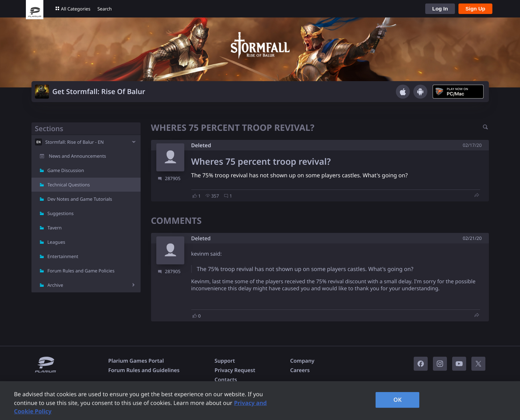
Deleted (201, 145)
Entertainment (63, 256)
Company (302, 361)
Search (104, 9)
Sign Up (475, 9)
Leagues (56, 242)
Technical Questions (69, 185)
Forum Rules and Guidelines (144, 370)
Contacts (226, 380)
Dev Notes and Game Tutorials (80, 199)
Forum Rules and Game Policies (81, 271)
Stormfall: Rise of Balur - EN (75, 142)
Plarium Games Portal (136, 361)
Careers (300, 370)
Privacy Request (235, 370)
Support (225, 361)
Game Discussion (66, 170)
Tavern (55, 228)
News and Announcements (78, 156)
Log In (440, 9)
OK (398, 400)
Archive (55, 285)
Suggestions (61, 213)
